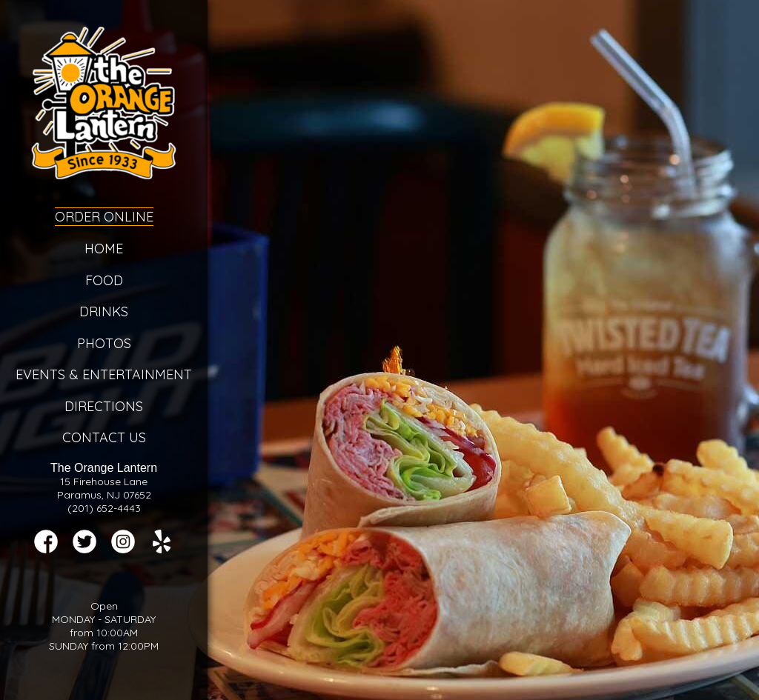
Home (104, 249)
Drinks (104, 311)
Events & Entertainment (104, 374)
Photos (104, 343)
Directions (104, 406)
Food (104, 280)
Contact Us (104, 437)
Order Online (104, 217)
